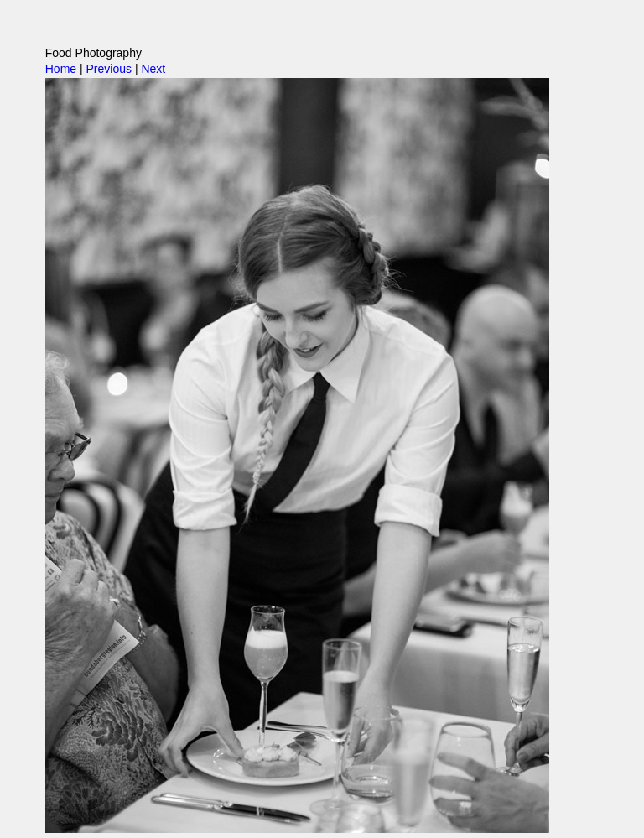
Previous (109, 69)
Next (153, 69)
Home (61, 69)
